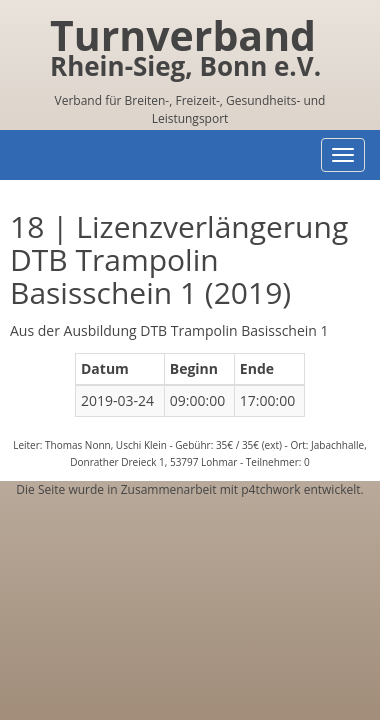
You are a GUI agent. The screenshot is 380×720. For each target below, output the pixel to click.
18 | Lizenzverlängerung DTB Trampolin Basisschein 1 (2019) (179, 259)
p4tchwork (270, 489)
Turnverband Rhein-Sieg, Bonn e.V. (185, 51)
